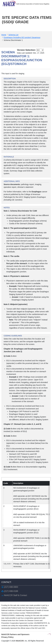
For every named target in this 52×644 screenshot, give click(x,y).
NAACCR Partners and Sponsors (15, 634)
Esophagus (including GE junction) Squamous (22, 37)
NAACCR (20, 641)
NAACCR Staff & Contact (15, 595)
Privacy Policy (8, 637)
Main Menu (11, 29)
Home (4, 35)
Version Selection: (26, 50)
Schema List (13, 35)
